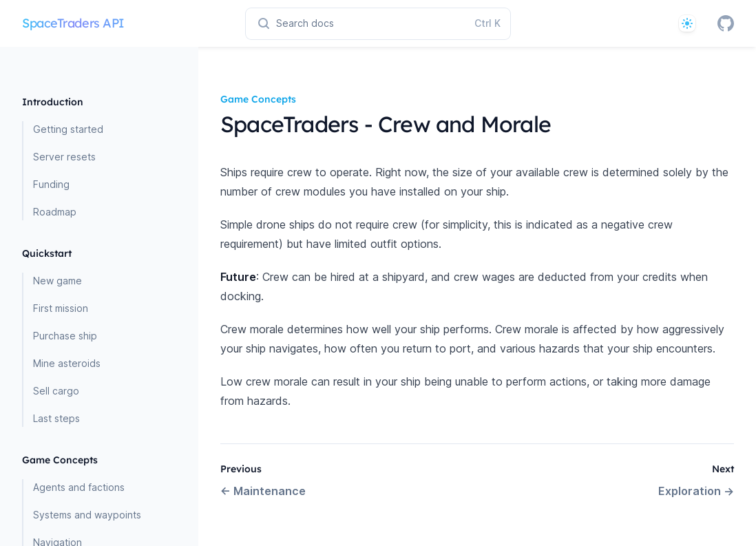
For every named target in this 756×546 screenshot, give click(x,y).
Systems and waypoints (87, 515)
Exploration (696, 491)
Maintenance (263, 491)
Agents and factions (79, 487)
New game (57, 281)
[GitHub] (726, 23)
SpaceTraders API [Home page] (73, 23)
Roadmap (55, 212)
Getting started (68, 129)
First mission (61, 308)
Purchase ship (65, 336)
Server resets (64, 157)
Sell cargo (56, 391)
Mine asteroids (67, 363)
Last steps (56, 418)
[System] (687, 23)
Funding (51, 184)
